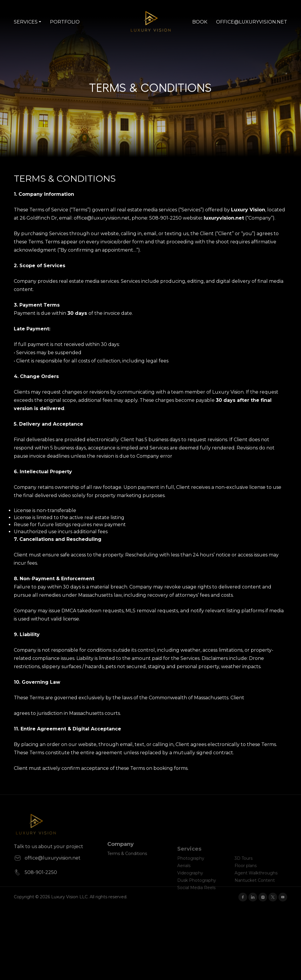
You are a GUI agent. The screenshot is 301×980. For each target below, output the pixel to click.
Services (26, 22)
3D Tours (244, 866)
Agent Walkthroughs (256, 881)
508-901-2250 (35, 887)
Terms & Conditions (127, 864)
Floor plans (246, 873)
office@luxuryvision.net (252, 22)
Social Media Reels (196, 895)
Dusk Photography (197, 888)
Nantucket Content (255, 888)
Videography (190, 881)
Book (200, 22)
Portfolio (65, 22)
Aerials (184, 873)
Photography (191, 866)
